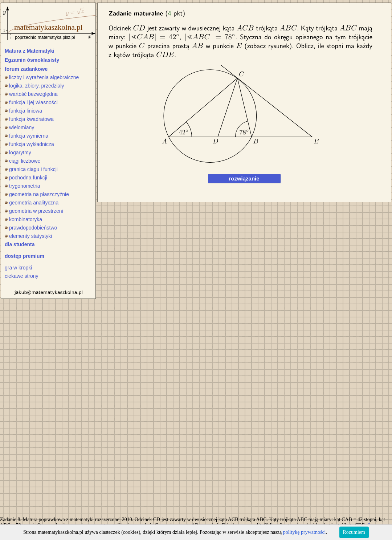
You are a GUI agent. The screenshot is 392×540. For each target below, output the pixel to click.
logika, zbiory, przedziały (34, 86)
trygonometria (23, 186)
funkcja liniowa (23, 111)
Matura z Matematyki (30, 51)
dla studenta (20, 244)
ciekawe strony (22, 276)
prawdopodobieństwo (31, 228)
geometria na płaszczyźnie (37, 194)
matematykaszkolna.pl (48, 27)
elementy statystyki (28, 236)
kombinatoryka (23, 219)
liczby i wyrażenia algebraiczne (42, 77)
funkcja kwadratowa (29, 119)
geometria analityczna (32, 203)
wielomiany (19, 127)
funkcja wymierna (26, 136)
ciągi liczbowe (23, 161)
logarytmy (18, 153)
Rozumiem (354, 532)
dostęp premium (24, 256)
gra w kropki (18, 268)
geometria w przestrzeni (34, 211)
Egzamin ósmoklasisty (32, 60)
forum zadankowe (26, 69)
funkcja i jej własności (31, 102)
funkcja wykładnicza (29, 144)
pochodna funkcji (26, 178)
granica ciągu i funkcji (31, 169)
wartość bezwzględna (31, 94)
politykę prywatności (305, 532)
